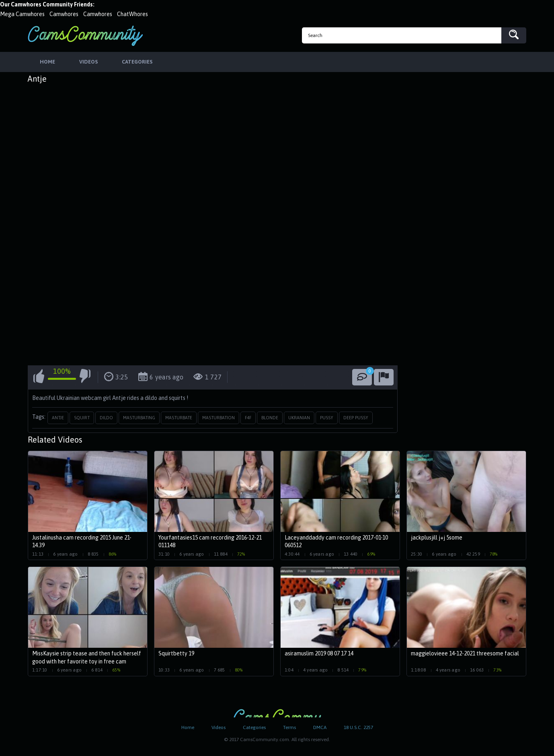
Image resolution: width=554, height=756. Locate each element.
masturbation (219, 418)
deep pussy (356, 418)
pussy (327, 418)
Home (188, 727)
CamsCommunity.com (85, 36)
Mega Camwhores (22, 14)
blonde (270, 418)
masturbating (139, 418)
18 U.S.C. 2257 (358, 727)
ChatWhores (132, 14)
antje (58, 418)
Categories (254, 727)
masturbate (179, 418)
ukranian (299, 418)
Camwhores (64, 14)
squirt (82, 418)
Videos (219, 727)
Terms (289, 727)
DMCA (320, 727)
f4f (248, 418)
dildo (106, 418)
